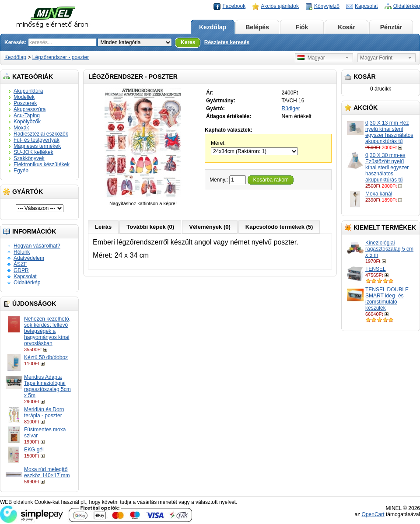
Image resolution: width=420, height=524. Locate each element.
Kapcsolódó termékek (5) (279, 227)
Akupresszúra (30, 109)
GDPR (21, 270)
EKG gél (34, 450)
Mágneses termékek (37, 146)
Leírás (103, 227)
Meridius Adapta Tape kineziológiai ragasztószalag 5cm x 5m (47, 386)
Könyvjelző (327, 6)
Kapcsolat (366, 6)
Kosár (346, 27)
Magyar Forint (376, 58)
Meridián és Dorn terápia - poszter (44, 412)
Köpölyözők (27, 122)
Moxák (21, 128)
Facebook (234, 6)
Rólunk (22, 252)
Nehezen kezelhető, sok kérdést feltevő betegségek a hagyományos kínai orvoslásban (47, 331)
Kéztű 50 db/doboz (46, 357)
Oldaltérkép (407, 6)
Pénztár (391, 27)
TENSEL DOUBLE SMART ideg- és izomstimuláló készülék (387, 299)
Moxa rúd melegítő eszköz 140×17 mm (47, 472)
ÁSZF (20, 264)
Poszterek (25, 103)
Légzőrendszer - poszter (61, 57)
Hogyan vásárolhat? (37, 246)
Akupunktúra (28, 91)
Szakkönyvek (29, 158)
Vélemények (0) (210, 227)
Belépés (257, 27)
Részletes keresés (227, 42)
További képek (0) (150, 227)
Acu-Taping (27, 115)
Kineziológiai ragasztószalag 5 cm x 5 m (389, 249)
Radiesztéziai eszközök (41, 134)
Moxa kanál (379, 194)
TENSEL (376, 269)
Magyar (311, 58)
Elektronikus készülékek (42, 164)
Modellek (24, 97)
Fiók (302, 27)
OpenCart (373, 514)
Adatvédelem (29, 258)
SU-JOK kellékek (33, 152)
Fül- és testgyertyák (37, 140)
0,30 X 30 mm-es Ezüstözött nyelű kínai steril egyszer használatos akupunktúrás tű (387, 168)
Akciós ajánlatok (280, 6)
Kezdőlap (213, 27)
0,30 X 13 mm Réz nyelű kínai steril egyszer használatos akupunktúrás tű (389, 132)
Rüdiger (291, 108)
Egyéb (21, 171)
